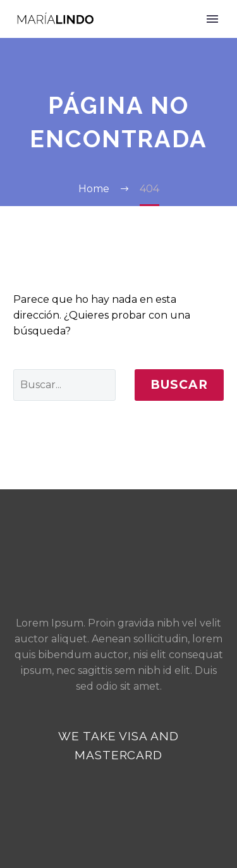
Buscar (179, 385)
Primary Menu (212, 19)
